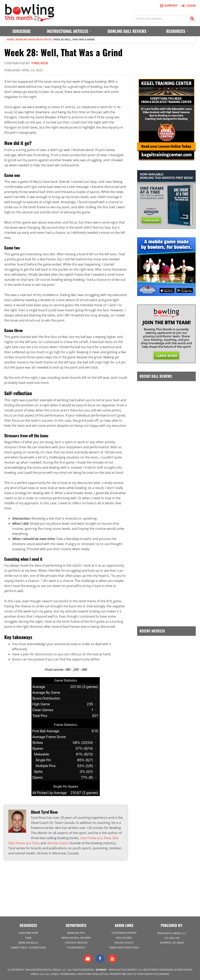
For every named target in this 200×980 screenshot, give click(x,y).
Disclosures (124, 938)
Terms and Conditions (124, 947)
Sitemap (101, 970)
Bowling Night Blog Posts (34, 39)
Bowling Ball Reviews (76, 938)
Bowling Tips (76, 933)
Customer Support (124, 933)
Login (188, 5)
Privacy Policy (124, 943)
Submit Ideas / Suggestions (28, 947)
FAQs (28, 938)
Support (169, 6)
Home (10, 39)
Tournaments (76, 947)
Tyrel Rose (40, 63)
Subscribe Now (28, 933)
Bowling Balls (28, 943)
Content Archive (76, 943)
